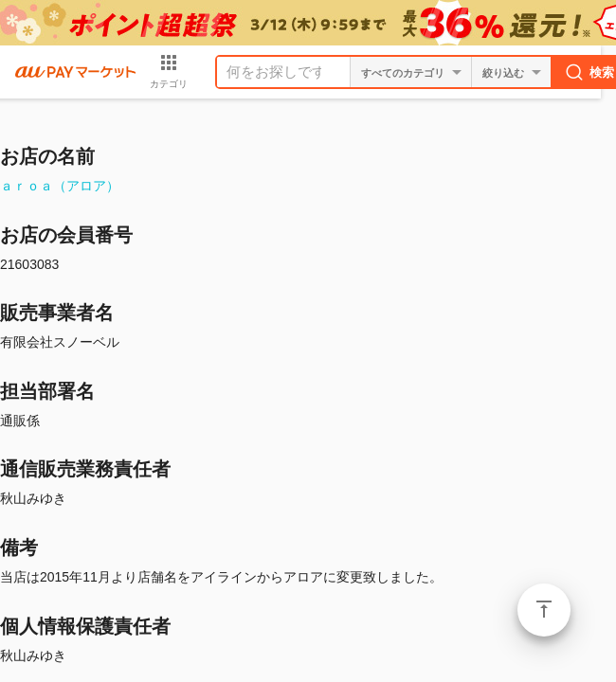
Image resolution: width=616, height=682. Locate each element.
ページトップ (544, 610)
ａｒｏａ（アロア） (60, 186)
